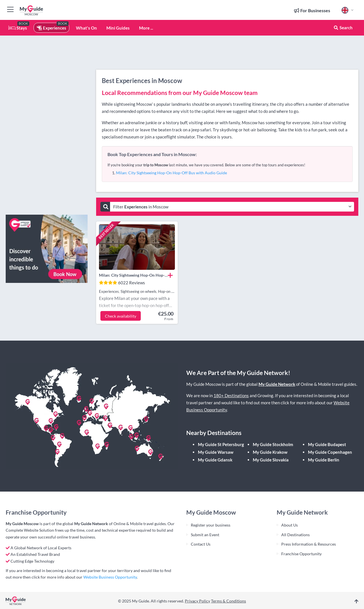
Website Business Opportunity (110, 577)
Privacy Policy (197, 601)
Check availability (121, 316)
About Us (289, 525)
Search (343, 28)
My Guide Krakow (270, 452)
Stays (18, 28)
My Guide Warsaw (216, 452)
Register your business (211, 525)
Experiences (51, 28)
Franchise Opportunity (301, 554)
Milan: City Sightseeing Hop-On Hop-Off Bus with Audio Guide (171, 173)
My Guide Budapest (327, 444)
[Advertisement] (47, 125)
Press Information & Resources (309, 544)
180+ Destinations (231, 395)
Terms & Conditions (228, 601)
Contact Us (201, 544)
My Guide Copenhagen (330, 452)
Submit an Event (205, 535)
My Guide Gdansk (215, 460)
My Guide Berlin (324, 460)
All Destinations (295, 535)
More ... (146, 28)
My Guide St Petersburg (221, 444)
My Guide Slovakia (271, 460)
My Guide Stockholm (273, 444)
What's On (86, 28)
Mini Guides (118, 28)
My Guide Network (277, 384)
